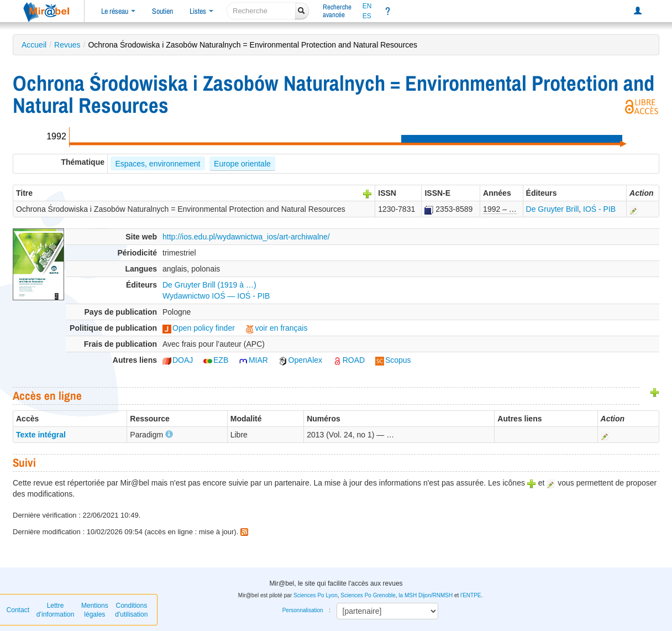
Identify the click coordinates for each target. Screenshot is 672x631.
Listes (201, 11)
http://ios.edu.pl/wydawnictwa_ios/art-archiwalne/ (246, 237)
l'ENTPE (471, 595)
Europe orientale (242, 164)
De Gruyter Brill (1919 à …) (209, 285)
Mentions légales (95, 610)
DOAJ (178, 360)
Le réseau (118, 11)
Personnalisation (303, 610)
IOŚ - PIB (599, 209)
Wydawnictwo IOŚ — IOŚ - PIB (216, 296)
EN (367, 6)
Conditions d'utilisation (131, 610)
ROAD (349, 360)
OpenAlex (300, 360)
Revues (67, 45)
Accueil (34, 45)
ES (367, 16)
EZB (216, 360)
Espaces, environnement (158, 164)
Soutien (162, 11)
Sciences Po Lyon (316, 595)
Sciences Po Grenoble (368, 595)
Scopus (393, 360)
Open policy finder (199, 328)
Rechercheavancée (337, 11)
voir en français (277, 328)
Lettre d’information (56, 610)
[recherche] (261, 11)
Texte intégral (41, 435)
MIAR (253, 360)
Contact (18, 610)
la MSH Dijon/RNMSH (426, 595)
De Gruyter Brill (553, 209)
